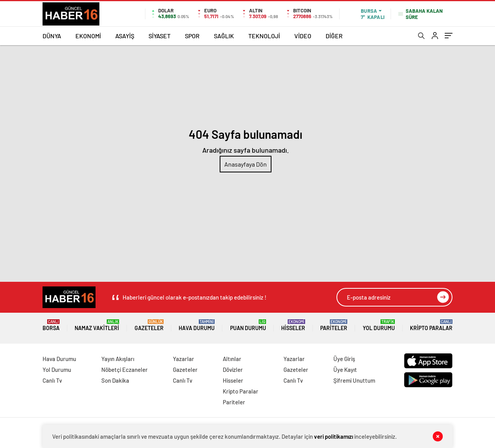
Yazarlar (183, 359)
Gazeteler (149, 325)
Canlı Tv (52, 380)
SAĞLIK (224, 36)
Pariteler (334, 325)
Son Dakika (115, 380)
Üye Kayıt (345, 370)
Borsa (51, 325)
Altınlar (232, 359)
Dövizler (233, 370)
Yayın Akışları (118, 359)
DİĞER (334, 36)
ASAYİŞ (125, 36)
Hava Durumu (197, 325)
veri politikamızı (334, 436)
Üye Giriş (344, 359)
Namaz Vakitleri (97, 325)
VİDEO (303, 36)
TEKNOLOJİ (264, 36)
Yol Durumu (379, 325)
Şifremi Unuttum (354, 380)
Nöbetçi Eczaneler (125, 370)
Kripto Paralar (431, 325)
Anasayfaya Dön (246, 164)
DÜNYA (52, 36)
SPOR (192, 36)
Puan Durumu (248, 325)
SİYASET (160, 36)
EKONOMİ (88, 36)
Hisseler (293, 325)
